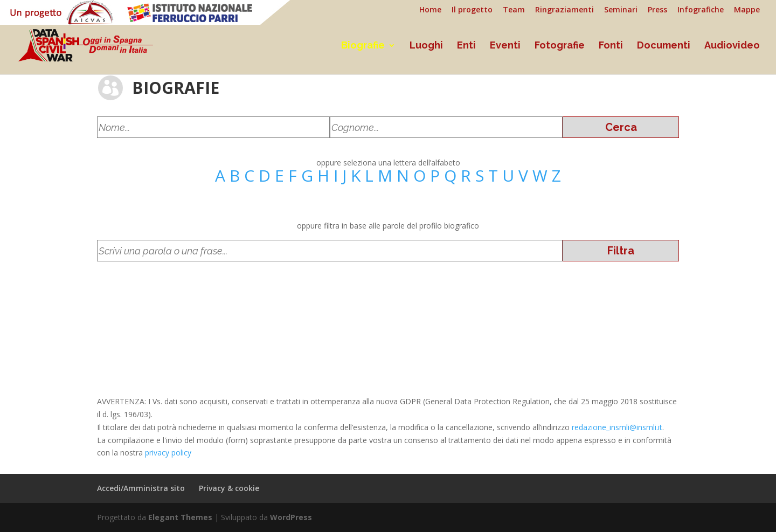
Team (514, 10)
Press (657, 10)
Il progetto (472, 10)
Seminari (621, 10)
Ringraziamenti (564, 10)
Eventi (505, 46)
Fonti (611, 46)
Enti (466, 46)
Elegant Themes (180, 517)
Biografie (363, 46)
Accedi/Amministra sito (141, 488)
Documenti (664, 46)
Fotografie (560, 46)
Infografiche (701, 10)
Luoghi (426, 46)
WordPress (291, 517)
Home (430, 10)
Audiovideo (732, 46)
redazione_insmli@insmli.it (617, 427)
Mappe (747, 10)
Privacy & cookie (229, 488)
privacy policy (168, 452)
